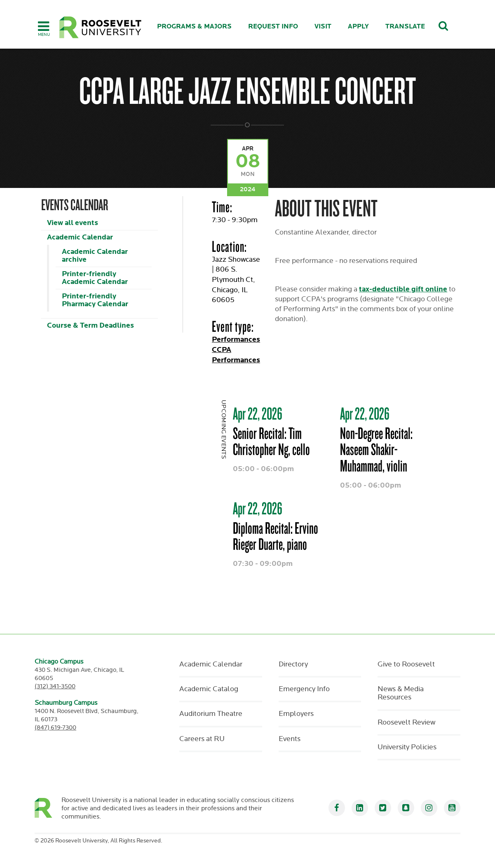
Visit (323, 27)
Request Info (273, 27)
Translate (405, 27)
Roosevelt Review (406, 723)
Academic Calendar (80, 237)
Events (290, 739)
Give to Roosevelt (406, 664)
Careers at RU (202, 739)
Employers (296, 714)
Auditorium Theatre (211, 714)
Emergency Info (304, 689)
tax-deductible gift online (403, 289)
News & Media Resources (401, 693)
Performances (236, 339)
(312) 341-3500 (55, 686)
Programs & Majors (194, 27)
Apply (358, 27)
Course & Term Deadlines (90, 325)
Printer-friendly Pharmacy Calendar (95, 300)
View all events (73, 223)
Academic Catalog (209, 689)
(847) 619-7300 (55, 728)
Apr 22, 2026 (258, 413)
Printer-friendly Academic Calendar (95, 278)
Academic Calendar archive (95, 256)
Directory (293, 664)
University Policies (407, 747)
